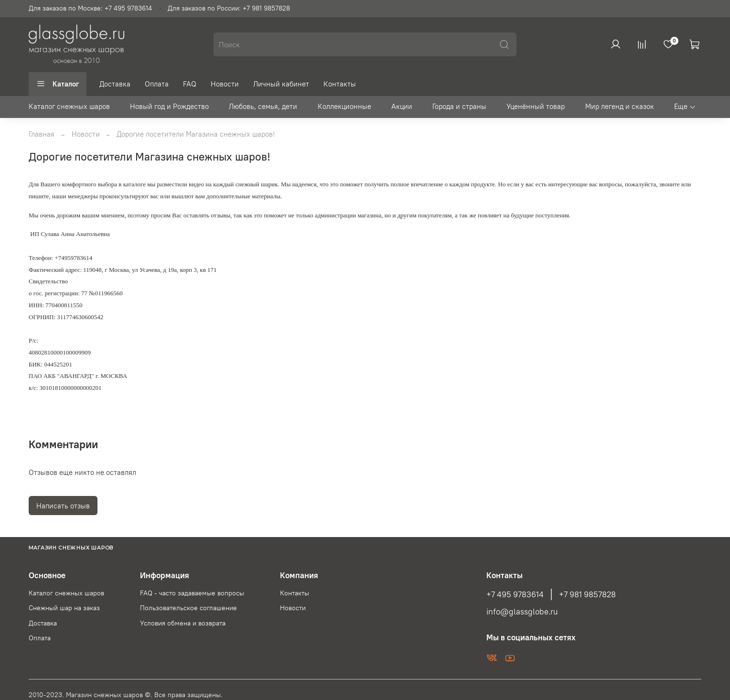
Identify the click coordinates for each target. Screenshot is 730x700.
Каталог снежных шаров (69, 106)
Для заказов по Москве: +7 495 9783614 (90, 8)
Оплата (157, 84)
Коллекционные (344, 106)
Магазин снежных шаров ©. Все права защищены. (144, 695)
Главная (42, 134)
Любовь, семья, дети (263, 106)
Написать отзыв (63, 506)
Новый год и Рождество (169, 106)
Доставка (115, 84)
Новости (225, 84)
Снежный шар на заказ (64, 608)
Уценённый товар (536, 106)
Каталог (58, 84)
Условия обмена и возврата (183, 623)
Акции (402, 106)
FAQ (190, 84)
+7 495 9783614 (515, 594)
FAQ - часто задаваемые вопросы (192, 593)
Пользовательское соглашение (188, 608)
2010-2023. (47, 695)
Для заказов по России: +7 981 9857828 (229, 8)
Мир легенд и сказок (620, 106)
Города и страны (459, 106)
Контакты (340, 84)
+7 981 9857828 (587, 594)
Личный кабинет (281, 84)
